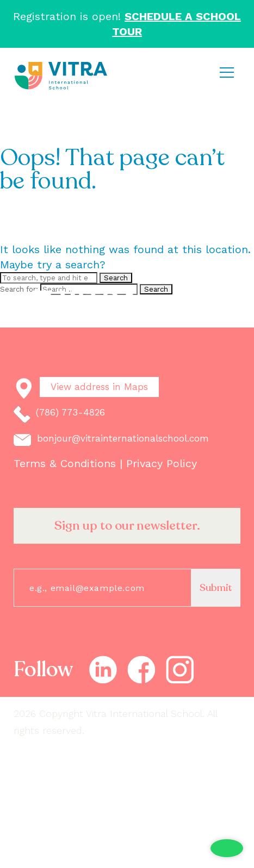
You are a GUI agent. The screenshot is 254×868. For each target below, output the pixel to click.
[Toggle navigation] (227, 72)
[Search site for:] (49, 278)
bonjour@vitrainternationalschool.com (111, 440)
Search (116, 278)
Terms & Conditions (67, 463)
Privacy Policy (162, 463)
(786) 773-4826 (59, 414)
